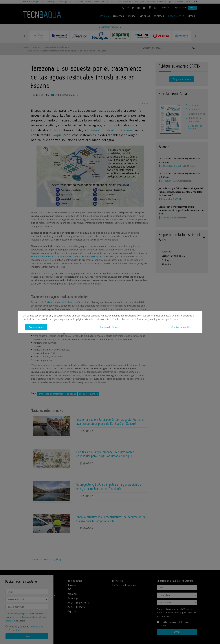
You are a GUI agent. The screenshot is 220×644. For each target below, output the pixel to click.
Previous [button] (24, 36)
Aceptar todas (36, 327)
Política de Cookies (110, 327)
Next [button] (196, 36)
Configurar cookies (181, 327)
